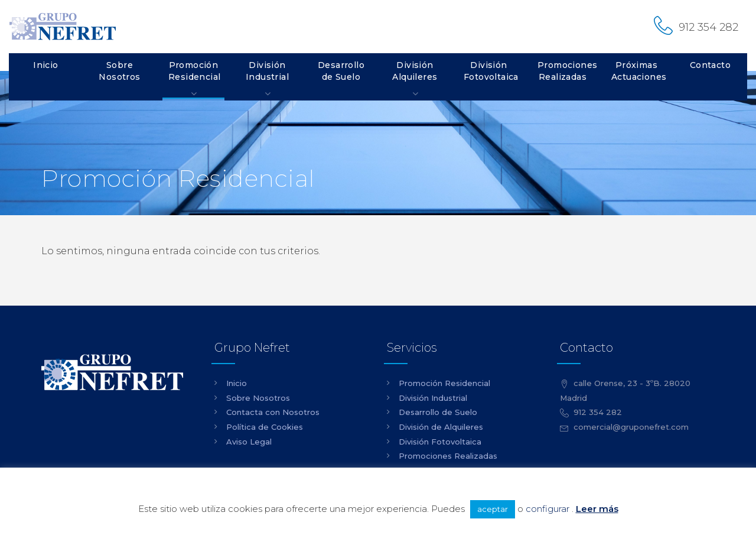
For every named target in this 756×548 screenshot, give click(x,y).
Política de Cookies (265, 427)
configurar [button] (548, 509)
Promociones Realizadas (566, 71)
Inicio (45, 65)
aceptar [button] (493, 509)
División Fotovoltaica (491, 71)
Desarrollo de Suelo (341, 71)
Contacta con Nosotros (273, 412)
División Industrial (267, 71)
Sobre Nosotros (119, 71)
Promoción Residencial (194, 71)
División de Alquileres (441, 427)
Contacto (710, 65)
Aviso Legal (249, 442)
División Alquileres (415, 71)
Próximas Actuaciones (639, 71)
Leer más (597, 509)
